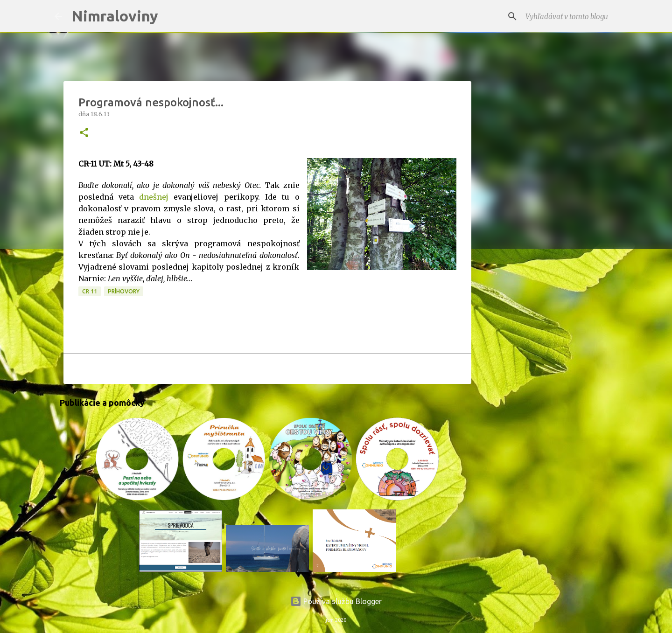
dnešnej (154, 197)
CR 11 (90, 291)
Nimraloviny (115, 16)
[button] (84, 133)
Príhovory (124, 291)
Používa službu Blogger (336, 601)
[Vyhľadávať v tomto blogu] (571, 16)
